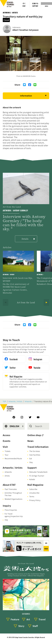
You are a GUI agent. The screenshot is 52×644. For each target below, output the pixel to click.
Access (6, 435)
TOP (4, 401)
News (31, 441)
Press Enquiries (11, 510)
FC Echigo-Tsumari (37, 476)
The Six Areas (35, 451)
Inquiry (7, 506)
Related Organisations (14, 499)
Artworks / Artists (10, 13)
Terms (32, 496)
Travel (42, 619)
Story (21, 626)
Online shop (34, 435)
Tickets (8, 451)
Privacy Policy (35, 500)
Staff (35, 626)
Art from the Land (26, 302)
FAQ (6, 520)
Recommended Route (13, 458)
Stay (31, 462)
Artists (7, 476)
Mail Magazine (35, 485)
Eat (31, 458)
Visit (5, 447)
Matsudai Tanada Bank (38, 472)
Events (7, 441)
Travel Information (38, 447)
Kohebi (32, 479)
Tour (7, 455)
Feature (15, 619)
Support (32, 468)
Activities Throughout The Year (13, 494)
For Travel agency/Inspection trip (14, 515)
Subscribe (33, 489)
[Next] (46, 302)
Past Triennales (11, 489)
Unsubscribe (34, 493)
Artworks (28, 401)
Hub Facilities (35, 455)
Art (28, 619)
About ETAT (9, 485)
